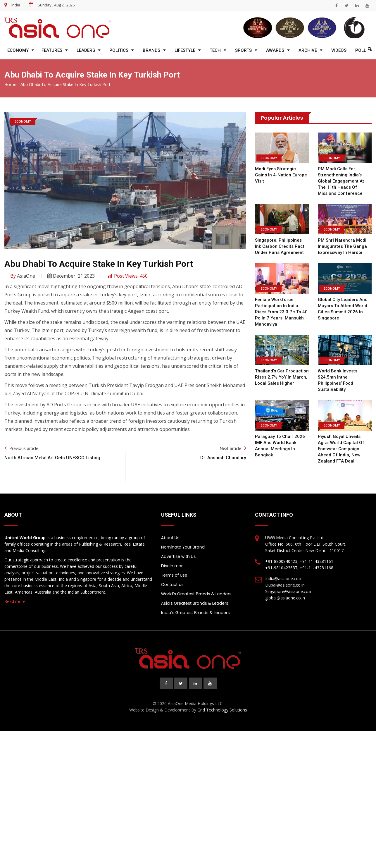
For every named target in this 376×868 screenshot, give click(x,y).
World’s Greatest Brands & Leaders (196, 594)
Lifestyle (185, 50)
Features (52, 50)
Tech (215, 50)
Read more (15, 601)
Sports (243, 50)
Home (11, 85)
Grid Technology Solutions (222, 710)
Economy (18, 50)
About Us (170, 538)
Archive (308, 50)
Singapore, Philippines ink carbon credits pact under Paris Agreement (282, 246)
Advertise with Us (178, 556)
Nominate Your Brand (183, 547)
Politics (119, 50)
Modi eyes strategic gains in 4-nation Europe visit (281, 175)
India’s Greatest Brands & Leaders (195, 613)
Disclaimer (172, 566)
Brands (151, 50)
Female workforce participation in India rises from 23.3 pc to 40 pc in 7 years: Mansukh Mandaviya (280, 312)
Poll (361, 50)
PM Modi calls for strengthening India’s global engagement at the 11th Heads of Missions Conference (341, 181)
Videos (339, 50)
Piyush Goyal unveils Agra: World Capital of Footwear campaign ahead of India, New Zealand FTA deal (341, 449)
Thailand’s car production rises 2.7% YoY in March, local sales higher (282, 377)
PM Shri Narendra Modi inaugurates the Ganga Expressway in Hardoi (342, 246)
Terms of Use (174, 575)
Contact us (172, 585)
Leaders (86, 50)
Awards (275, 50)
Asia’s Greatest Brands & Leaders (195, 603)
